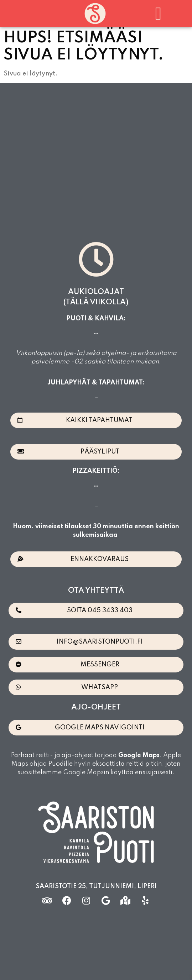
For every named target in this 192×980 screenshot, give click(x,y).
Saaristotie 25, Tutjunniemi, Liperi (96, 886)
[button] (158, 13)
